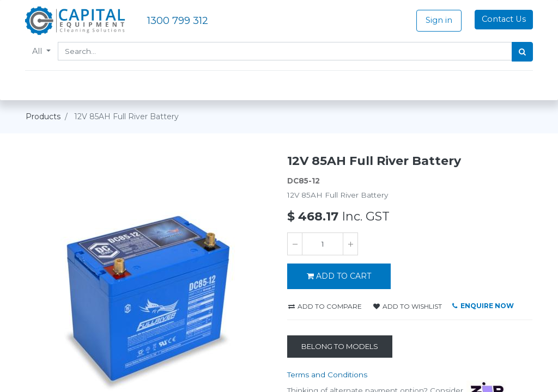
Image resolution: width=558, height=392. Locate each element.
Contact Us (503, 19)
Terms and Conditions (327, 375)
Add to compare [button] (325, 306)
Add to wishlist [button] (408, 306)
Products (43, 117)
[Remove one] (295, 244)
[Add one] (350, 244)
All (39, 51)
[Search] (522, 52)
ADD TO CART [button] (339, 276)
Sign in (438, 20)
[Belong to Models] (340, 347)
